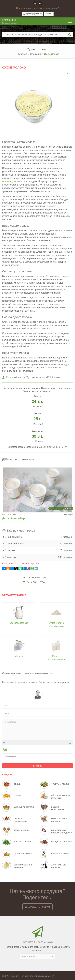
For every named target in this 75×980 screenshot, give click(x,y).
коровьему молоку (12, 181)
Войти (49, 14)
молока (47, 163)
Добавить (38, 766)
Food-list (10, 22)
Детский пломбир (14, 518)
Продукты (35, 54)
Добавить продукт (37, 907)
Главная (22, 54)
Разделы (7, 774)
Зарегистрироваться (33, 14)
